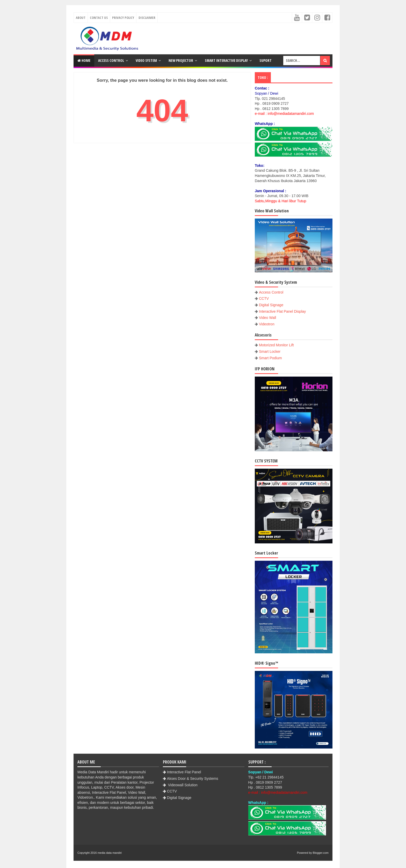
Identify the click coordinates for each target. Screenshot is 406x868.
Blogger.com (321, 853)
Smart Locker (270, 351)
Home (84, 60)
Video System (146, 60)
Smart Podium (270, 358)
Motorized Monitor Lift (276, 345)
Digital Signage (271, 305)
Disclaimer (147, 18)
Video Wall (267, 318)
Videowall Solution (182, 785)
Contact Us (99, 18)
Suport (266, 60)
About (81, 18)
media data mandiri (110, 853)
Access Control (111, 60)
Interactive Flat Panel (184, 772)
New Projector (181, 60)
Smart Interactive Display (226, 60)
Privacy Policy (123, 18)
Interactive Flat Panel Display (282, 311)
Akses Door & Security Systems (193, 779)
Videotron (267, 324)
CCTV (264, 298)
